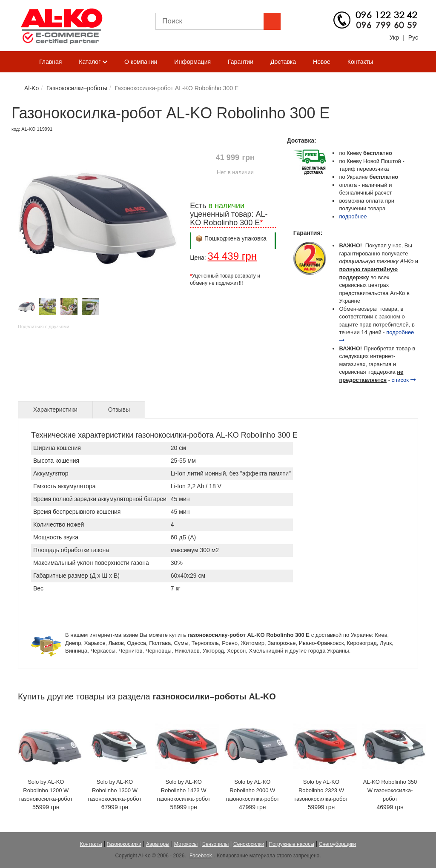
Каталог (93, 62)
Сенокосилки (249, 844)
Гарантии (241, 62)
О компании (141, 62)
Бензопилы (215, 844)
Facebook (201, 856)
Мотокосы (186, 844)
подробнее (353, 216)
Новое (322, 62)
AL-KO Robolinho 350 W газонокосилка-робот (390, 790)
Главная (50, 62)
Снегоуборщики (338, 844)
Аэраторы (158, 844)
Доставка (283, 62)
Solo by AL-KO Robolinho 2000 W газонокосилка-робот (252, 790)
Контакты (360, 62)
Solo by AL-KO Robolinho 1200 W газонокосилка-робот (46, 790)
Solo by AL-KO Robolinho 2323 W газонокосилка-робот (321, 790)
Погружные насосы (291, 844)
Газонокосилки (124, 844)
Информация (192, 62)
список (404, 380)
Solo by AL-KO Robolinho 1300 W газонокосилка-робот (115, 790)
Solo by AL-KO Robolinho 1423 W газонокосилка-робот (184, 790)
